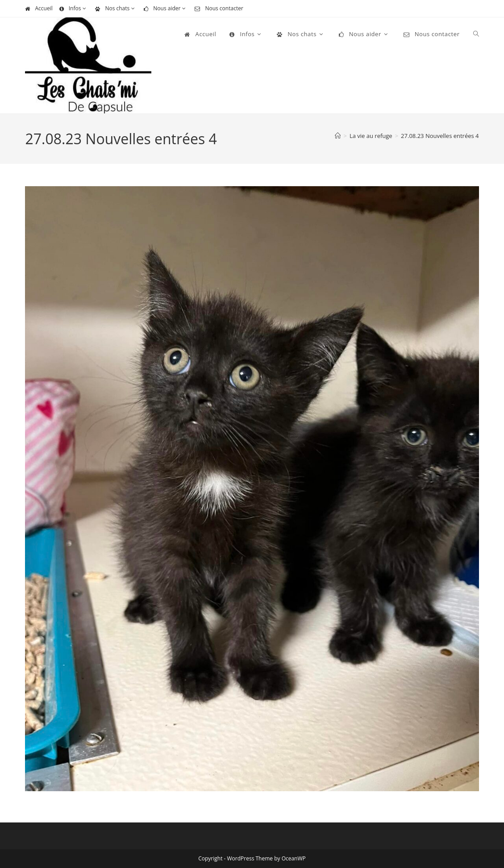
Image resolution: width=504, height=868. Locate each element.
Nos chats (116, 8)
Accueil (39, 8)
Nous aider (166, 8)
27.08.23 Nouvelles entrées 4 (440, 136)
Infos (74, 8)
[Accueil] (338, 136)
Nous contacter (219, 8)
